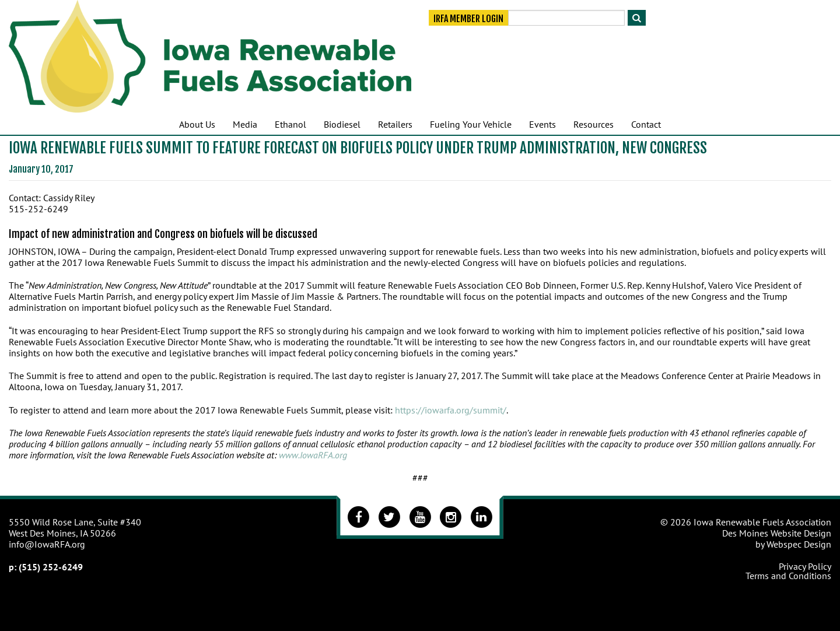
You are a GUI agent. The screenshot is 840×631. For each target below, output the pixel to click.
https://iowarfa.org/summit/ (451, 410)
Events (542, 124)
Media (245, 124)
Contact (646, 124)
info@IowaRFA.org (47, 544)
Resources (594, 124)
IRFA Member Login (468, 19)
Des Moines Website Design (777, 533)
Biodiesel (342, 124)
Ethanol (290, 124)
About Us (197, 124)
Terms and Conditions (788, 576)
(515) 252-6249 (51, 567)
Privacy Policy (805, 566)
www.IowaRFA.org (313, 455)
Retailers (395, 124)
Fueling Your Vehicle (471, 124)
